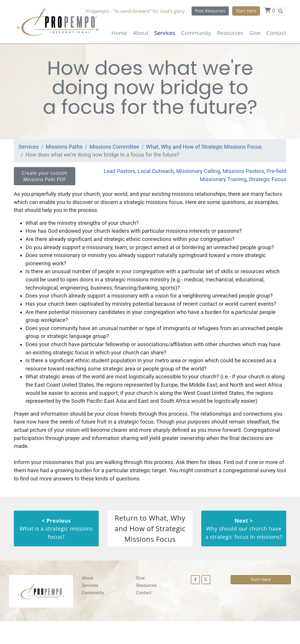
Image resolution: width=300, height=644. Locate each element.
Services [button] (165, 33)
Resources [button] (230, 33)
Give (255, 33)
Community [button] (196, 33)
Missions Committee (117, 150)
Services (29, 150)
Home (119, 33)
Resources (146, 608)
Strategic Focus (267, 183)
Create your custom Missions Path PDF (45, 180)
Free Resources (210, 11)
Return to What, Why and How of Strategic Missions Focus (150, 550)
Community (93, 616)
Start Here (246, 11)
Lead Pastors (114, 175)
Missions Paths (65, 150)
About (141, 33)
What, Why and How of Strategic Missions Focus (209, 150)
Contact (276, 33)
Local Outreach (151, 175)
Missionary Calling (195, 175)
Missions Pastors (242, 175)
